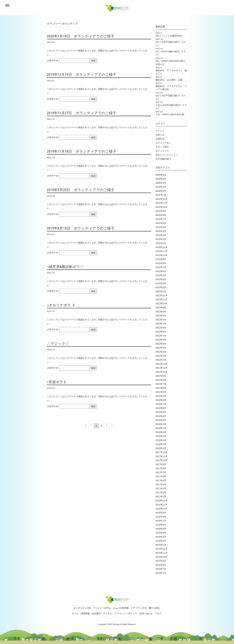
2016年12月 (161, 500)
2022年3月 (161, 352)
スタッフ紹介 (162, 147)
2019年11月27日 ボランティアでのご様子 (82, 113)
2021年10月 (161, 372)
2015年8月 (161, 565)
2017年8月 (161, 468)
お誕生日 (160, 139)
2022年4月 (161, 348)
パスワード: (68, 61)
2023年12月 (161, 295)
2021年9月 (161, 376)
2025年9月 (161, 211)
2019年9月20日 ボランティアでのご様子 (81, 190)
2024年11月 (161, 251)
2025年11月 (161, 203)
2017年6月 (161, 476)
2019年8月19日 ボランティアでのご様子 (81, 228)
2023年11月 (161, 299)
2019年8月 (161, 400)
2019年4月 (161, 416)
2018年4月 (161, 436)
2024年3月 (161, 283)
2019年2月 (161, 424)
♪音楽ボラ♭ (57, 382)
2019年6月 (161, 408)
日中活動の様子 (163, 159)
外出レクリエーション (167, 155)
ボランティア (162, 151)
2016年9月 (161, 513)
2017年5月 (161, 480)
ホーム (75, 613)
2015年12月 (161, 549)
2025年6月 (161, 223)
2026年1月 (161, 195)
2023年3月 (161, 320)
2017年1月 (161, 496)
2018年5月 (161, 432)
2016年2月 (161, 541)
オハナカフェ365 (82, 608)
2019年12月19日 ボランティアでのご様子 (82, 75)
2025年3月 (161, 235)
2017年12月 (161, 452)
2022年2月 (161, 356)
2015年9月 (161, 561)
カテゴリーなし (163, 143)
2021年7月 (161, 384)
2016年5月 (161, 529)
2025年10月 (161, 207)
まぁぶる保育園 (121, 608)
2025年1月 (161, 243)
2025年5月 (161, 227)
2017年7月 (161, 472)
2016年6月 (161, 525)
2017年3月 (161, 488)
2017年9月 (161, 464)
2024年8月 (161, 263)
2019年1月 (161, 428)
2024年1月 (161, 291)
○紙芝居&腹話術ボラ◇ (65, 267)
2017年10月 (161, 460)
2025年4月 (161, 231)
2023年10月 (161, 303)
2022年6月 (161, 340)
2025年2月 (161, 239)
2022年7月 (161, 336)
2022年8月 (161, 332)
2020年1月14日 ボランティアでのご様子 (81, 36)
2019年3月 (161, 420)
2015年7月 (161, 569)
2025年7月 (161, 219)
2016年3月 (161, 537)
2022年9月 (161, 328)
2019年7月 (161, 404)
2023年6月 (161, 311)
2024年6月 (161, 271)
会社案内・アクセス (102, 613)
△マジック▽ (58, 344)
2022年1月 (161, 360)
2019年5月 (161, 412)
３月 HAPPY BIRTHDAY (170, 114)
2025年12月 (161, 199)
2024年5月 (161, 275)
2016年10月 (161, 509)
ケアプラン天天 (139, 608)
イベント (160, 131)
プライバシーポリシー (126, 613)
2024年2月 (161, 287)
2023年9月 (161, 307)
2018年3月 (161, 440)
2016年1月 (161, 545)
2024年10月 (161, 255)
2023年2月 (161, 324)
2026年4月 (161, 183)
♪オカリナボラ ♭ (61, 305)
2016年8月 (161, 517)
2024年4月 (161, 279)
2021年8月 (161, 380)
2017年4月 (161, 484)
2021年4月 (161, 396)
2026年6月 (161, 175)
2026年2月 (161, 191)
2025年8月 (161, 215)
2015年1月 (161, 573)
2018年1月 (161, 448)
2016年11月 (161, 505)
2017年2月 (161, 492)
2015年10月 (161, 557)
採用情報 (85, 613)
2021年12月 (161, 364)
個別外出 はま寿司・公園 (169, 80)
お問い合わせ (146, 613)
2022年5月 (161, 344)
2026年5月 (161, 179)
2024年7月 (161, 267)
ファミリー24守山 (102, 608)
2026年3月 (161, 187)
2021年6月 (161, 388)
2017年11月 (161, 456)
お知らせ (160, 135)
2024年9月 (161, 259)
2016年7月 (161, 521)
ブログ (158, 613)
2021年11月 (161, 368)
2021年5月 (161, 392)
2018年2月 (161, 444)
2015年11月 (161, 553)
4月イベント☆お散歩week (169, 36)
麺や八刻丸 (154, 608)
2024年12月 (161, 247)
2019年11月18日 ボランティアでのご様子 (82, 151)
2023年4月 (161, 316)
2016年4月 (161, 533)
